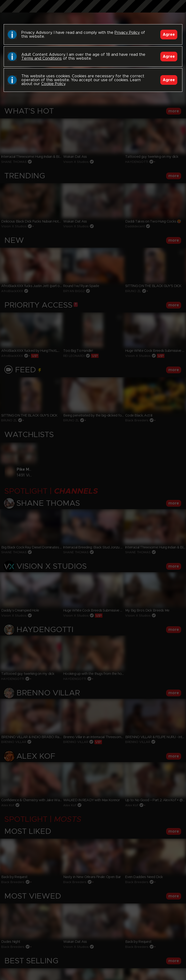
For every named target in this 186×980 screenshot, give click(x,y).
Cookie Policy (53, 84)
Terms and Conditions (42, 58)
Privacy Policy (127, 33)
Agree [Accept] (169, 35)
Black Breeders (93, 11)
